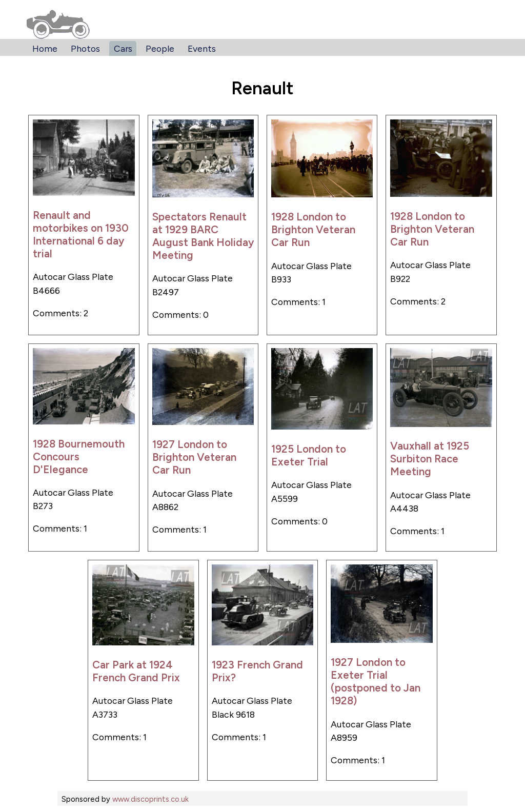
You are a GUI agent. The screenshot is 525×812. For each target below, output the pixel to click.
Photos (85, 48)
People (160, 48)
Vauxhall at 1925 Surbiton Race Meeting (430, 459)
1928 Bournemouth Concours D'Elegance (79, 456)
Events (202, 48)
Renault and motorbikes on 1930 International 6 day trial (81, 234)
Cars (123, 48)
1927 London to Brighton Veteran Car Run (194, 457)
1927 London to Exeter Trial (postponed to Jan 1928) (376, 681)
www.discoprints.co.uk (150, 799)
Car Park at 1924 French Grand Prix (136, 671)
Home (45, 48)
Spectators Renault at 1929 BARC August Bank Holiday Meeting (203, 236)
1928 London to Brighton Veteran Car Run (313, 229)
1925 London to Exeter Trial (309, 455)
